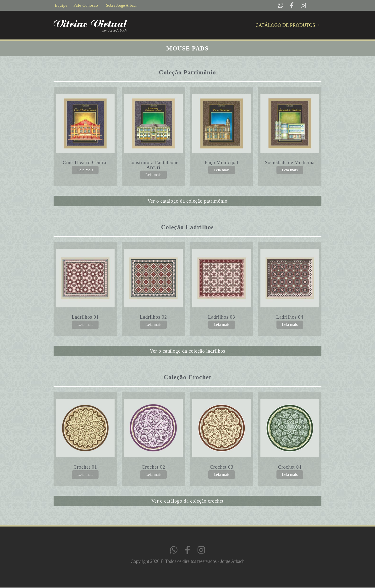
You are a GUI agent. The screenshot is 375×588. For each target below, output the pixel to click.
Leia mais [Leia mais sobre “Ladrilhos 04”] (290, 325)
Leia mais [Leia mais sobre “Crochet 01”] (85, 475)
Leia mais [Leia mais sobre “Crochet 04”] (290, 475)
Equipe (61, 5)
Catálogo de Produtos (288, 25)
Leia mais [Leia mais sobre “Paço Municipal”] (222, 170)
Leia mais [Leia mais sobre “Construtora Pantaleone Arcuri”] (153, 175)
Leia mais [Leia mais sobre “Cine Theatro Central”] (85, 170)
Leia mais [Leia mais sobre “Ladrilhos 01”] (85, 325)
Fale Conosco (86, 5)
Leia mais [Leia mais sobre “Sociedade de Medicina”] (290, 170)
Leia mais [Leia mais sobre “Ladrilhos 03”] (222, 325)
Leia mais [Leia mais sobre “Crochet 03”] (222, 475)
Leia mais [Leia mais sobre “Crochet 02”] (153, 475)
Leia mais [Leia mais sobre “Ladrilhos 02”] (153, 325)
